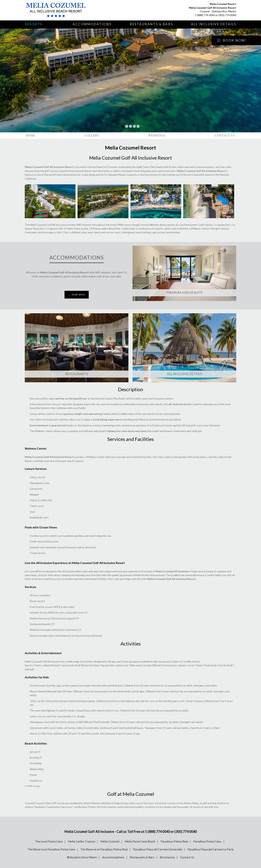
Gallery (92, 135)
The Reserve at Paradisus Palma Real (104, 849)
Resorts (34, 24)
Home (31, 135)
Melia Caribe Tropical (82, 841)
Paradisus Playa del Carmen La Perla (211, 849)
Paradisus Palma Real (174, 841)
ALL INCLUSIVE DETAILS (184, 374)
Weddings (157, 135)
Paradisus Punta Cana (207, 841)
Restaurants (77, 374)
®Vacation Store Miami (82, 857)
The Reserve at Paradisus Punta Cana (51, 849)
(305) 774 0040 (227, 15)
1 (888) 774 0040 (205, 15)
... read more (77, 294)
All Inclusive (167, 857)
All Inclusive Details (214, 24)
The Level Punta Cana (49, 841)
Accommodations (92, 24)
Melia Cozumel (110, 841)
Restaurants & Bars (151, 24)
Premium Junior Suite (184, 293)
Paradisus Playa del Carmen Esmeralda (158, 849)
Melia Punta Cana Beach (140, 841)
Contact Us (225, 135)
